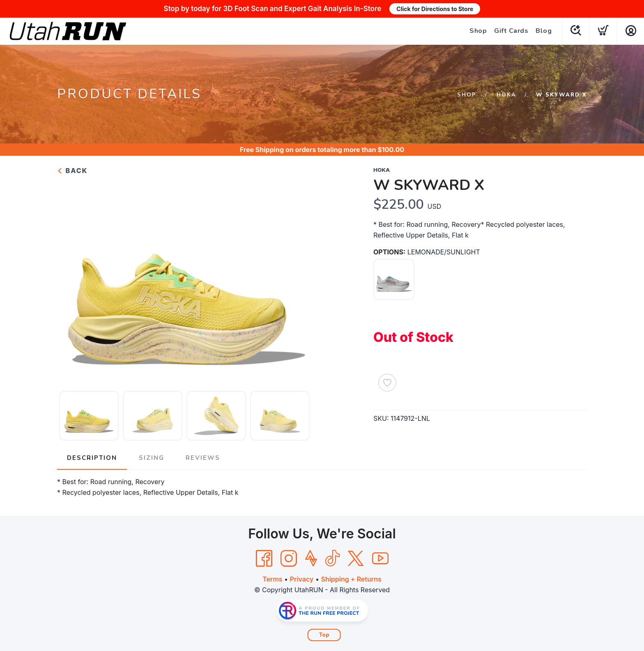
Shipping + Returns (351, 579)
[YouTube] (380, 559)
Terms (272, 579)
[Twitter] (356, 559)
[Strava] (311, 559)
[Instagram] (289, 559)
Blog (544, 31)
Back (72, 171)
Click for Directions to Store (435, 9)
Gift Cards (511, 31)
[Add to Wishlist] (387, 383)
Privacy (302, 579)
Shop (478, 31)
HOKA (506, 95)
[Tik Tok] (332, 559)
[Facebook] (264, 559)
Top (324, 635)
